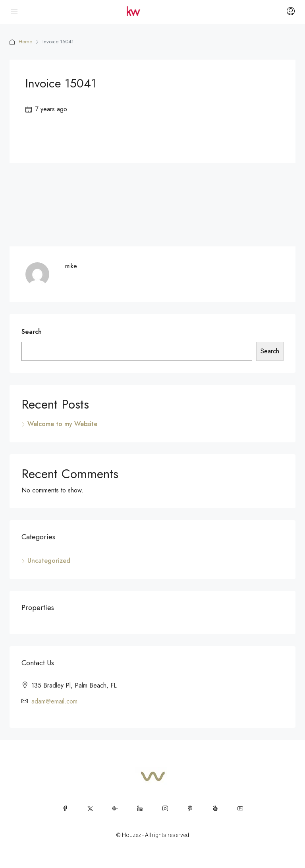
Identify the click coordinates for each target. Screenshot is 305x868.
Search (32, 332)
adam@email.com (54, 701)
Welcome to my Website (62, 424)
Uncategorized (49, 561)
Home (25, 42)
